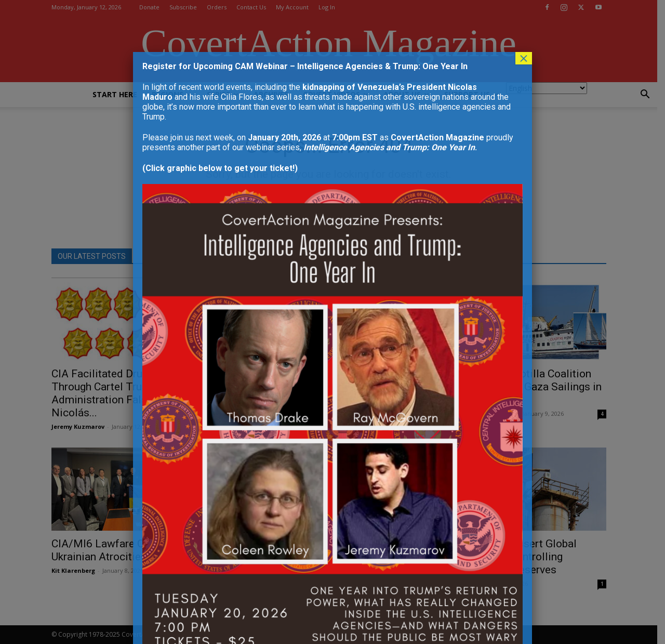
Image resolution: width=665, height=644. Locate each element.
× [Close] (524, 58)
